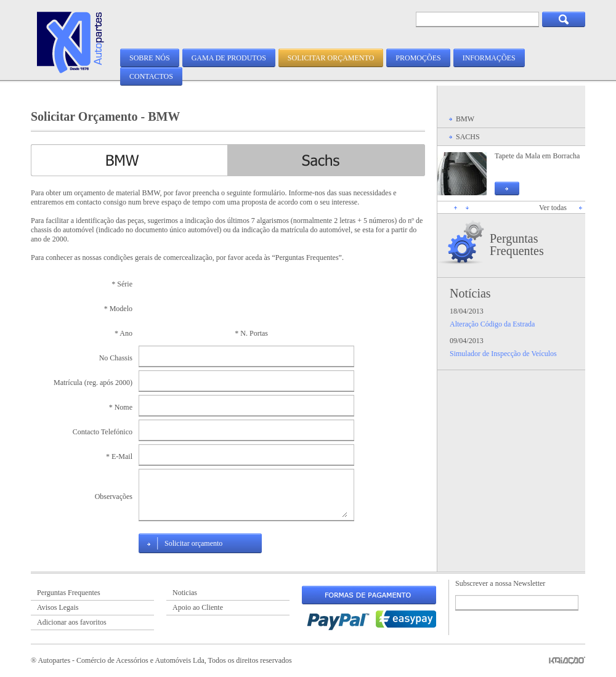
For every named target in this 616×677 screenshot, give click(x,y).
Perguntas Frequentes (517, 245)
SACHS (468, 137)
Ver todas (553, 208)
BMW (465, 119)
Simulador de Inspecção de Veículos (503, 354)
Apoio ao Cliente (198, 607)
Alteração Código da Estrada (492, 324)
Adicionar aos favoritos (72, 622)
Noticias (185, 593)
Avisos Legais (58, 607)
